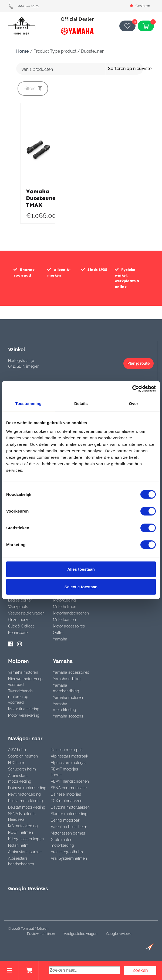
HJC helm (17, 763)
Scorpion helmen (23, 756)
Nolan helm (18, 845)
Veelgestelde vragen (26, 613)
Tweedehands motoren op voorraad (20, 697)
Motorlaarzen (64, 620)
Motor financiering (24, 709)
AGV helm (17, 750)
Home (23, 51)
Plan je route (139, 363)
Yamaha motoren (23, 672)
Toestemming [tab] (29, 403)
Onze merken (20, 620)
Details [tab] (81, 403)
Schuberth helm (22, 769)
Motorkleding (64, 600)
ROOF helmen (21, 832)
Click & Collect (21, 626)
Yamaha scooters (68, 716)
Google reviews (119, 934)
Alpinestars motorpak (69, 756)
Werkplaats (18, 607)
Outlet (58, 633)
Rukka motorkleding (26, 801)
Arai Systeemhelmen (69, 858)
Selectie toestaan (81, 587)
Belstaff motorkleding (27, 807)
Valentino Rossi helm (69, 827)
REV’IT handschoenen (70, 781)
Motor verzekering (24, 715)
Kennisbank (18, 633)
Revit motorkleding (24, 794)
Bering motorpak (65, 820)
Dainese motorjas (66, 794)
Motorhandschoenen (71, 613)
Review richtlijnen (41, 934)
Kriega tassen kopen (26, 839)
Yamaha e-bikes (67, 679)
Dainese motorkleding (27, 788)
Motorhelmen (65, 607)
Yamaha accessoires (71, 672)
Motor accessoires (69, 626)
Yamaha (60, 639)
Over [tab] (134, 403)
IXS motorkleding (23, 826)
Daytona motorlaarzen (70, 807)
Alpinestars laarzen (25, 852)
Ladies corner (20, 600)
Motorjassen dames (68, 833)
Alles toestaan (81, 569)
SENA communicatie (69, 788)
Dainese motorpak (67, 750)
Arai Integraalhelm (67, 852)
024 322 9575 (23, 6)
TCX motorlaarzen (67, 801)
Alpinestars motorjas (69, 763)
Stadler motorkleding (69, 814)
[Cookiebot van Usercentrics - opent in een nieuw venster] (132, 388)
